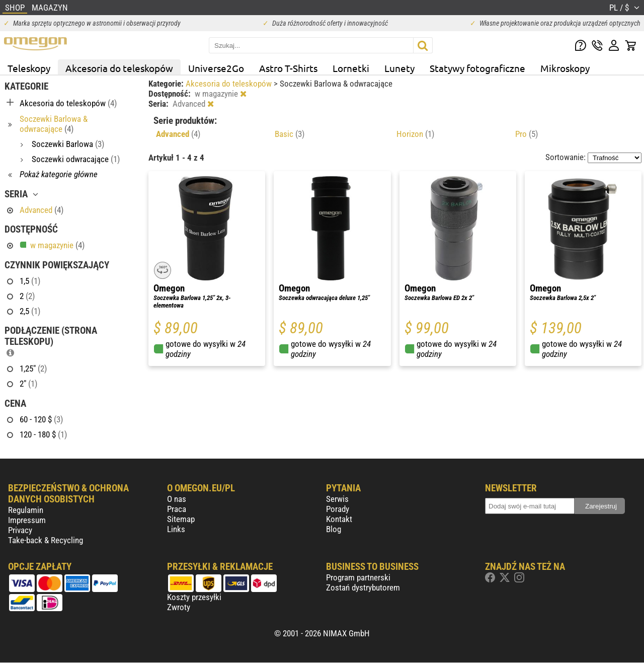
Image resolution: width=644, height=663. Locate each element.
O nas (177, 499)
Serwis (337, 499)
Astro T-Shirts (288, 68)
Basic (290, 134)
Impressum (27, 520)
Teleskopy (29, 68)
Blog (334, 529)
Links (176, 529)
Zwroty (179, 607)
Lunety (399, 68)
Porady (338, 509)
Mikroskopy (565, 68)
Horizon (415, 134)
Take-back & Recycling (46, 540)
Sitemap (181, 519)
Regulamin (26, 510)
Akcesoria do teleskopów (119, 68)
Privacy (20, 530)
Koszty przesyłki (194, 597)
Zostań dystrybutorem (363, 587)
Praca (177, 509)
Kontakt (339, 519)
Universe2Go (216, 68)
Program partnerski (358, 577)
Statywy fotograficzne (477, 68)
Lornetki (351, 68)
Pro (527, 134)
